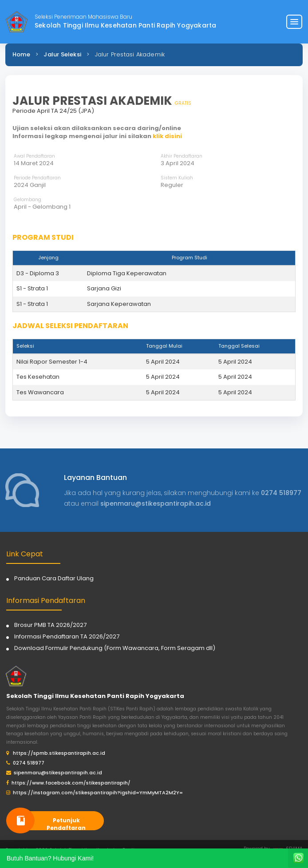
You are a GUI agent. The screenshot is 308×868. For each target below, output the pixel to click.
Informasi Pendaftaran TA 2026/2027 (67, 636)
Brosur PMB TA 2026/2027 (50, 625)
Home (21, 54)
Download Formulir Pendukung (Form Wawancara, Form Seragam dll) (115, 648)
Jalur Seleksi (62, 54)
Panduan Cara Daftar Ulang (54, 578)
